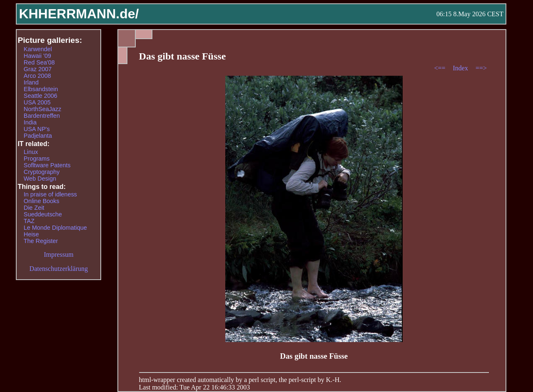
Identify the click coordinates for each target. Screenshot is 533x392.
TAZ (29, 221)
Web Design (40, 179)
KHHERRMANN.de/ (79, 14)
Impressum (59, 254)
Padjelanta (38, 136)
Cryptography (42, 172)
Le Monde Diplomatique (55, 228)
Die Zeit (34, 208)
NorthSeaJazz (42, 109)
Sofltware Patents (47, 165)
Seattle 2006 (41, 96)
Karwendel (38, 49)
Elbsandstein (41, 89)
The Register (41, 241)
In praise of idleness (50, 194)
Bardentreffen (42, 116)
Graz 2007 (38, 69)
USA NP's (37, 129)
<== (440, 68)
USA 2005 (37, 102)
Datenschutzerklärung (59, 269)
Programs (37, 159)
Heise (31, 234)
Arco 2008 (37, 76)
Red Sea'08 (39, 62)
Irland (31, 82)
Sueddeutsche (43, 214)
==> (481, 68)
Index (461, 68)
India (30, 122)
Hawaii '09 (37, 56)
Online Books (42, 201)
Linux (31, 152)
